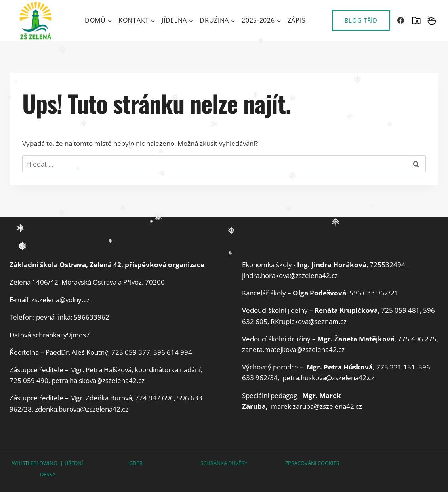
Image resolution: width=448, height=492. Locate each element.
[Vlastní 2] (432, 21)
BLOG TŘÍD (361, 20)
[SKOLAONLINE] (416, 21)
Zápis (297, 20)
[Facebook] (401, 21)
